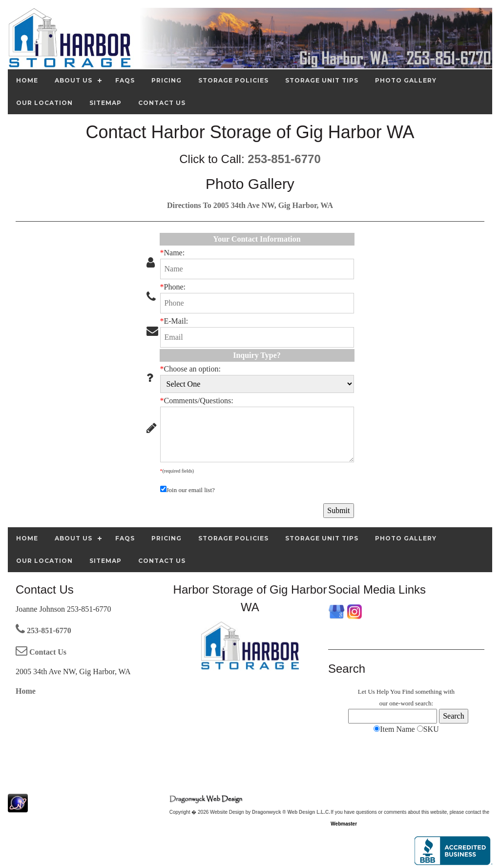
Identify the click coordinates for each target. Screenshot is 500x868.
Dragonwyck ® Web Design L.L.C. (291, 812)
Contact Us (41, 652)
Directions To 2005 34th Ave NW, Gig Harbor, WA (250, 205)
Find (408, 692)
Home (26, 691)
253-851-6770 (284, 159)
